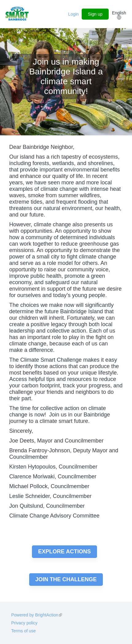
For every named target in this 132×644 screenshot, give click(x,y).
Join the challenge (66, 579)
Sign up (95, 14)
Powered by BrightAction (36, 615)
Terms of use (23, 631)
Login (73, 14)
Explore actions (64, 552)
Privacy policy (24, 623)
